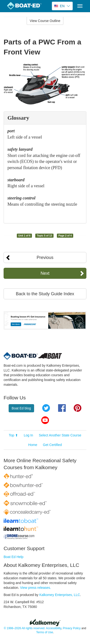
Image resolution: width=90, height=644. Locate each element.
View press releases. (36, 588)
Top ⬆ (13, 435)
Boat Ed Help (14, 557)
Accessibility (54, 628)
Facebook (62, 408)
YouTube (45, 420)
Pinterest (78, 408)
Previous (45, 258)
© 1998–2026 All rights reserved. (25, 628)
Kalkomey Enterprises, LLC (60, 595)
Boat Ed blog (21, 408)
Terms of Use (45, 632)
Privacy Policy (72, 628)
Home (33, 445)
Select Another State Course (60, 435)
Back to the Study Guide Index (45, 294)
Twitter (46, 408)
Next (45, 273)
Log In (28, 435)
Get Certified (52, 445)
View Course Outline (45, 21)
